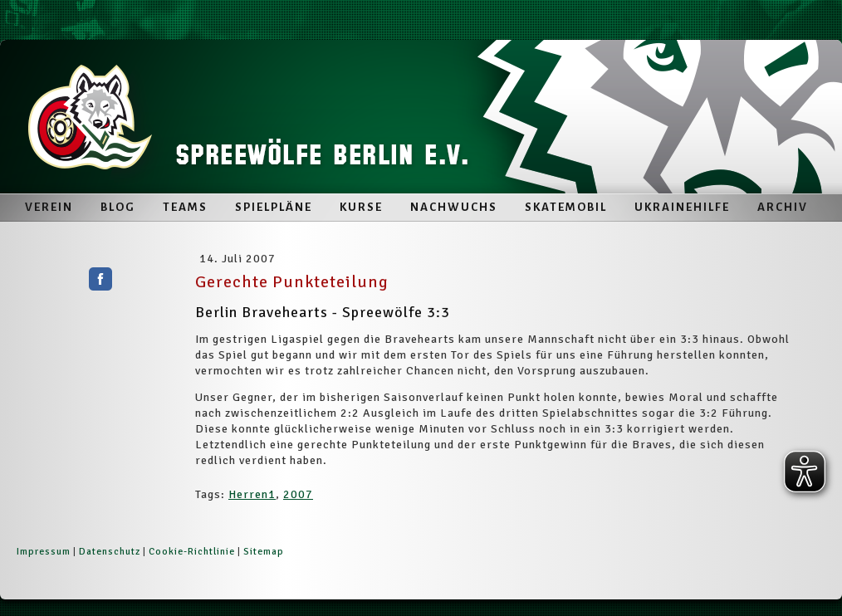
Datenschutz (110, 552)
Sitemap (264, 552)
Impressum (44, 552)
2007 (298, 494)
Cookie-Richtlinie (192, 552)
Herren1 (252, 494)
